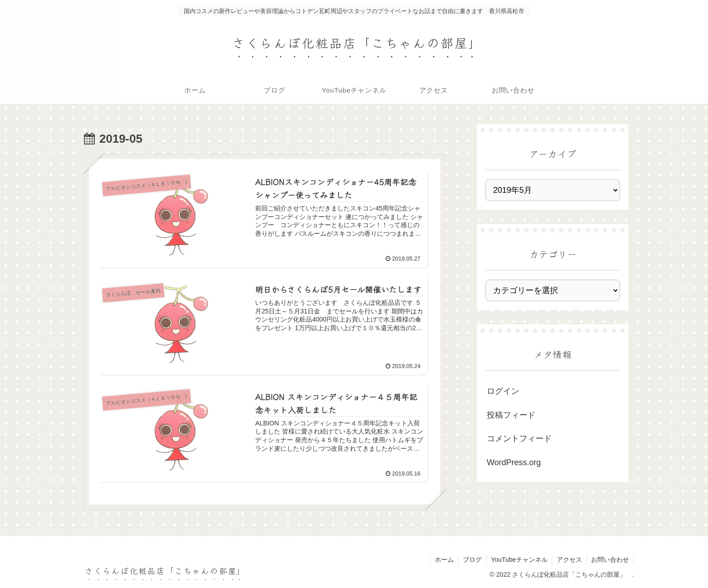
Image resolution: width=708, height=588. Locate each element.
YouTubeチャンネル (519, 560)
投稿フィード (511, 415)
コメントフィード (519, 439)
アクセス (569, 560)
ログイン (503, 391)
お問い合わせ (610, 560)
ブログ (471, 560)
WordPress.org (514, 462)
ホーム (443, 560)
